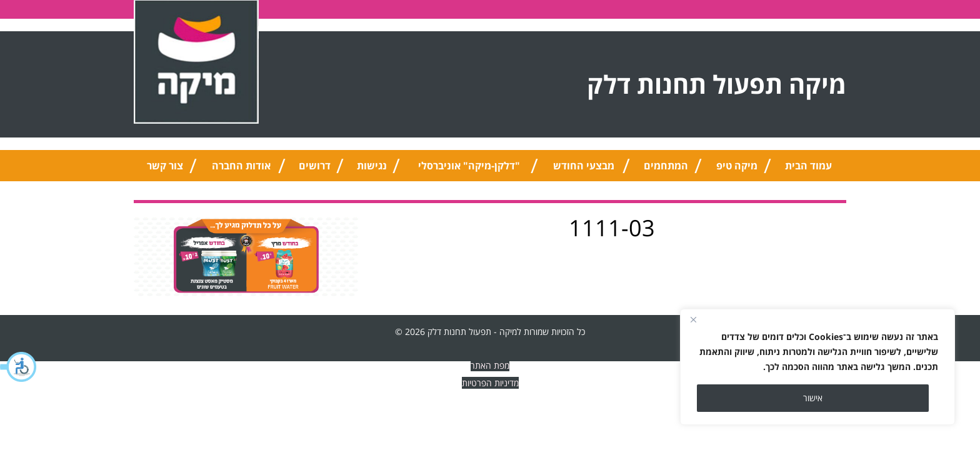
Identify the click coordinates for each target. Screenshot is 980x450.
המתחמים (666, 166)
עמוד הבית (808, 166)
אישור (813, 398)
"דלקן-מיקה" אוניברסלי (469, 166)
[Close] (693, 319)
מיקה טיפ (737, 166)
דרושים (315, 166)
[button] (19, 367)
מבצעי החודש (584, 166)
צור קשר (165, 166)
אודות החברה (241, 166)
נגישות (372, 166)
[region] (817, 367)
